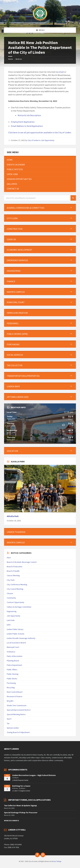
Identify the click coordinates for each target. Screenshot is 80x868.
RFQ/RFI (10, 701)
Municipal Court (13, 647)
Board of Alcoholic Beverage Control (22, 562)
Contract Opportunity (16, 602)
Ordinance (11, 652)
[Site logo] (40, 22)
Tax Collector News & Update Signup (20, 805)
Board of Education (15, 567)
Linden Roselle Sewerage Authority (21, 638)
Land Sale (11, 620)
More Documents (11, 821)
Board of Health (13, 571)
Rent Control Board (15, 692)
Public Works (12, 679)
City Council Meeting (15, 589)
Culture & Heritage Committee (19, 607)
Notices (19, 59)
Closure (10, 593)
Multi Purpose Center (21, 780)
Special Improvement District (19, 710)
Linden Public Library (15, 629)
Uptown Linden (13, 728)
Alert (9, 558)
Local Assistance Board (16, 643)
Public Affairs (12, 670)
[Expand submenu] (71, 208)
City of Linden (33, 140)
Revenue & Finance (15, 696)
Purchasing (11, 683)
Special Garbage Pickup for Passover (21, 813)
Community (11, 598)
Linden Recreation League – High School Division (34, 775)
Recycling (11, 687)
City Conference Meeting (17, 584)
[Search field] (38, 198)
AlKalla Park (13, 516)
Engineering (12, 611)
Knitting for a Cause (21, 786)
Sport (9, 719)
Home (11, 59)
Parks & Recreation (15, 656)
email (61, 72)
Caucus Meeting (13, 575)
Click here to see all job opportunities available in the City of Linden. (40, 132)
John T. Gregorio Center (22, 791)
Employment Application (23, 122)
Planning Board (13, 661)
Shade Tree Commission (17, 705)
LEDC (9, 625)
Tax (8, 723)
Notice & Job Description (29, 115)
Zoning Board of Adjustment (18, 732)
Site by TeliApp (56, 861)
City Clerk (11, 580)
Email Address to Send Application (27, 126)
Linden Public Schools (16, 634)
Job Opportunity (48, 140)
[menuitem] (40, 160)
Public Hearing (13, 674)
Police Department (14, 665)
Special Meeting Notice (16, 714)
